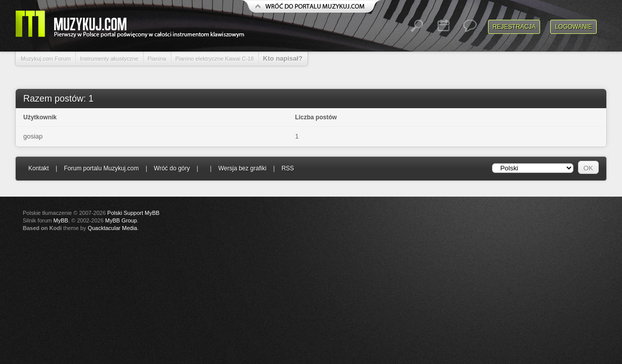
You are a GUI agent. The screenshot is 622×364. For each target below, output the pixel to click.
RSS (288, 168)
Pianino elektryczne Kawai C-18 (215, 59)
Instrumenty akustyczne (109, 59)
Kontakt (39, 168)
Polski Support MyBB (133, 213)
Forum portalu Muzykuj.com (102, 168)
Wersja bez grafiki (242, 168)
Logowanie (573, 27)
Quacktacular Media (112, 228)
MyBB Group (121, 220)
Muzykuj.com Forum (46, 59)
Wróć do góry (172, 168)
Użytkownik (40, 117)
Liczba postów (316, 117)
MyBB (61, 220)
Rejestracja (514, 27)
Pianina (157, 59)
